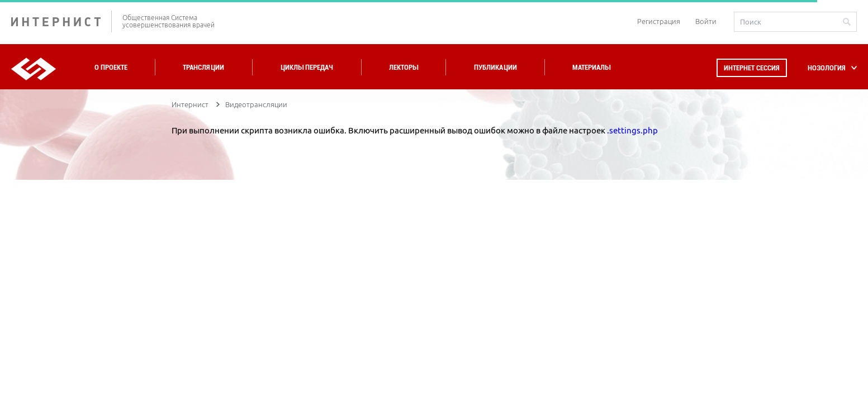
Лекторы (404, 67)
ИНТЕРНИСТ (61, 21)
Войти (706, 21)
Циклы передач (307, 67)
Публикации (495, 67)
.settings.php (632, 130)
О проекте (111, 67)
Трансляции (203, 67)
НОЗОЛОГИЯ (827, 68)
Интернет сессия (752, 68)
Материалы (591, 67)
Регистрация (659, 21)
